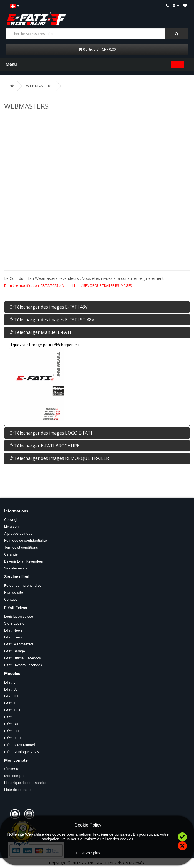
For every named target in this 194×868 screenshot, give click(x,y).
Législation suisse (19, 616)
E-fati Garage (15, 651)
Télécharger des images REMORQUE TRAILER (59, 458)
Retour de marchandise (23, 585)
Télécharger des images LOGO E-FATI (50, 433)
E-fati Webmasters (19, 644)
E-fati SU (11, 696)
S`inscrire (12, 769)
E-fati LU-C (12, 738)
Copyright (12, 520)
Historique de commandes (25, 783)
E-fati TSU (12, 710)
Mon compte (14, 776)
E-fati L (10, 682)
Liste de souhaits (18, 790)
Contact (10, 599)
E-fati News (13, 630)
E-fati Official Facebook (23, 658)
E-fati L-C (11, 731)
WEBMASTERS (39, 86)
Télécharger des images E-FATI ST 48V (51, 320)
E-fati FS (11, 717)
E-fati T (10, 703)
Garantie (11, 554)
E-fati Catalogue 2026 (21, 752)
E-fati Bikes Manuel (20, 745)
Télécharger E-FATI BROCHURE (44, 446)
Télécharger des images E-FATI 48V (48, 307)
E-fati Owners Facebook (23, 665)
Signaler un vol (16, 568)
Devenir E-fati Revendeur (24, 561)
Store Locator (15, 623)
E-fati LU (11, 689)
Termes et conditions (21, 547)
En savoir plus (88, 853)
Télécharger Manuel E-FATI (40, 332)
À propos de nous (18, 533)
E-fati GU (11, 724)
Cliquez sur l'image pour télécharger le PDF (47, 345)
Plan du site (14, 592)
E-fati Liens (13, 637)
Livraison (11, 527)
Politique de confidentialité (25, 540)
